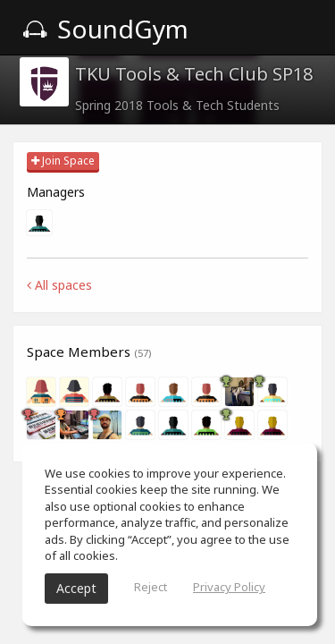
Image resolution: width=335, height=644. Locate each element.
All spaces (59, 285)
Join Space (63, 161)
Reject (151, 587)
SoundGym (105, 29)
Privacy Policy (229, 587)
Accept (76, 588)
